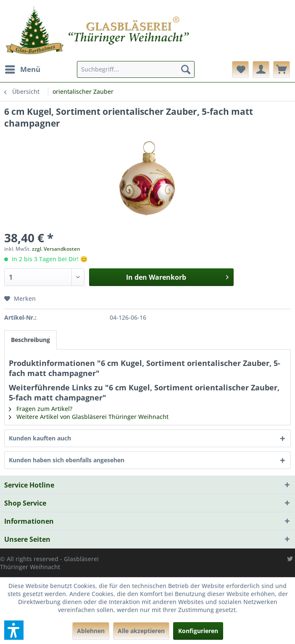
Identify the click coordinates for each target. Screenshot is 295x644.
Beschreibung (30, 340)
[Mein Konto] (261, 69)
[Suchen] (186, 69)
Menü (23, 68)
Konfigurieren (198, 631)
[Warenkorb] (282, 69)
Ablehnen (91, 631)
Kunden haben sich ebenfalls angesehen (67, 460)
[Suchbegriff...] (136, 69)
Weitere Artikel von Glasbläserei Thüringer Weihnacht (89, 417)
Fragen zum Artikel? (41, 409)
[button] (14, 630)
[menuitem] (22, 69)
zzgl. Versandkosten (56, 249)
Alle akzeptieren (141, 631)
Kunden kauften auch (40, 438)
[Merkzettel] (240, 69)
